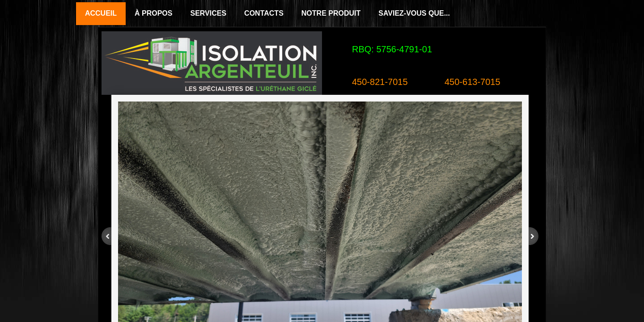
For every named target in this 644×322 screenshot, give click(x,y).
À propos (153, 13)
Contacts (264, 13)
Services (208, 13)
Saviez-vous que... (414, 13)
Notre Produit (331, 13)
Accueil (101, 13)
